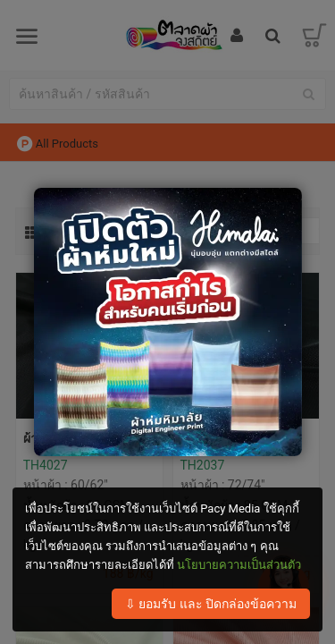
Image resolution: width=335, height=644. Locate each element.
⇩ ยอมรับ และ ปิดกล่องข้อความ (211, 604)
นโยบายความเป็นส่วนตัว (239, 565)
